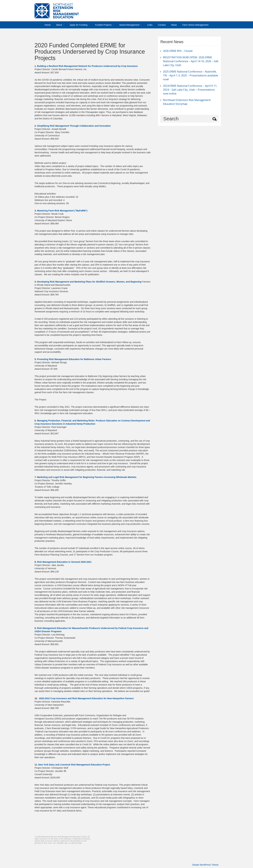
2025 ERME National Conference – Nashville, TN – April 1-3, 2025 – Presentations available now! (190, 75)
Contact (162, 25)
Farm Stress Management (195, 25)
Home (48, 25)
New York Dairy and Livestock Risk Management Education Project (74, 765)
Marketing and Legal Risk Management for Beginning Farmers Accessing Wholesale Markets (87, 477)
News (174, 25)
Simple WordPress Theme (205, 865)
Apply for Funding (80, 25)
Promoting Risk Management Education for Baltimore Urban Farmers (74, 359)
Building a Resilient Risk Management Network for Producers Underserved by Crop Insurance (87, 66)
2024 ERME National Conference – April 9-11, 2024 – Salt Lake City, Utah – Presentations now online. (190, 90)
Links (150, 25)
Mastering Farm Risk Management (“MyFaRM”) (62, 211)
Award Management (130, 25)
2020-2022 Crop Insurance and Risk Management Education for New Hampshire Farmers (86, 698)
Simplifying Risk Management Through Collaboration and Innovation (74, 126)
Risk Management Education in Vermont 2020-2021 (64, 562)
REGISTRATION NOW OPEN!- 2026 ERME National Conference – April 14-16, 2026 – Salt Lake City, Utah (191, 61)
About (60, 25)
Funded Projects (105, 25)
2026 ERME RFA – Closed (178, 51)
